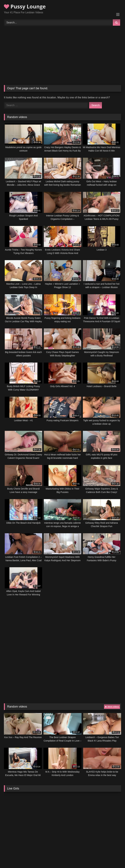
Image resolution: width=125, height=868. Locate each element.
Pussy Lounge (25, 6)
